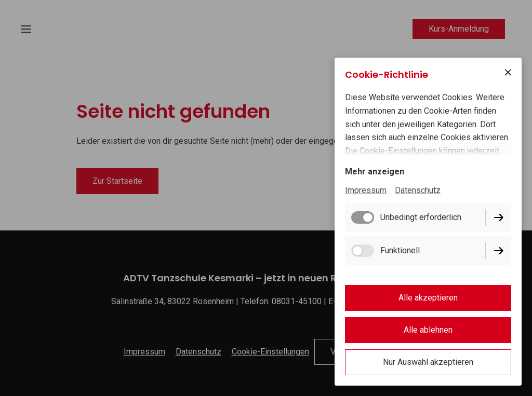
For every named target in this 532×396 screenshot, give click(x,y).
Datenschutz (418, 190)
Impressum (366, 190)
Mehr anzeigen (375, 172)
